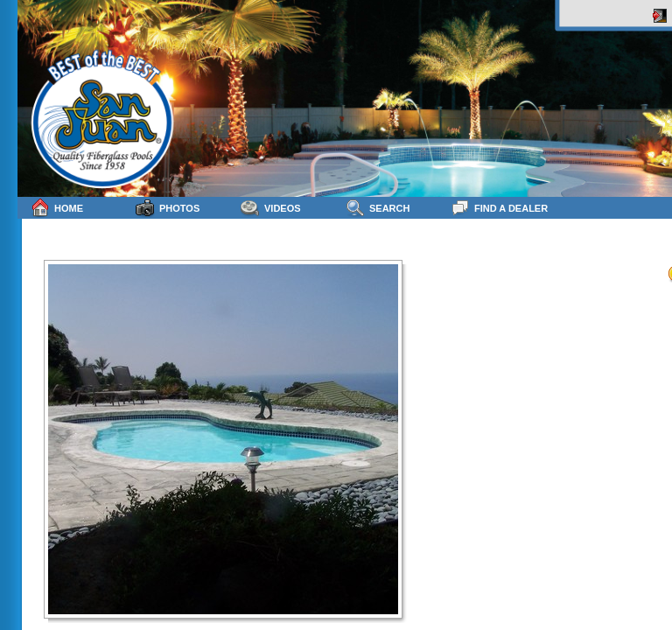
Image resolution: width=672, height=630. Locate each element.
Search (378, 208)
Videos (271, 208)
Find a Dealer (499, 208)
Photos (168, 208)
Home (57, 208)
